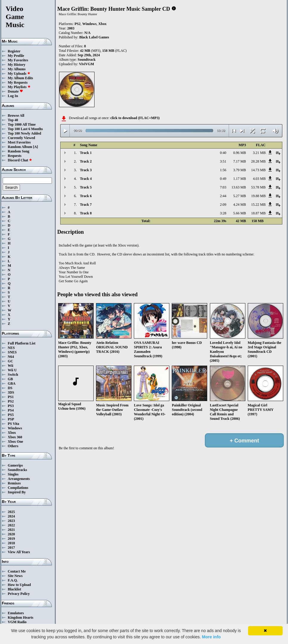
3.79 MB (240, 170)
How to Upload (19, 585)
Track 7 (86, 205)
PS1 (11, 397)
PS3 (11, 406)
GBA (12, 383)
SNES (12, 352)
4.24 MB (240, 205)
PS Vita (13, 424)
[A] (36, 147)
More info (211, 637)
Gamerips (15, 465)
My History (17, 65)
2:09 (223, 205)
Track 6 (86, 196)
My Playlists (19, 87)
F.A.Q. (13, 580)
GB (10, 379)
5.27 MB (240, 196)
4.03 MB (259, 179)
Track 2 (86, 161)
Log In (13, 96)
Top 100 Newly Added (24, 133)
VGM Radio (17, 622)
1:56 (223, 170)
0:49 (223, 179)
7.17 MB (240, 161)
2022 (11, 525)
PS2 (11, 401)
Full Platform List (22, 343)
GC (10, 361)
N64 (11, 357)
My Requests (18, 82)
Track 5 (86, 187)
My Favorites (18, 60)
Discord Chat (20, 160)
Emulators (16, 613)
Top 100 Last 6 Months (25, 129)
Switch (13, 375)
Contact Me (17, 571)
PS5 (11, 415)
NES (11, 348)
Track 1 (86, 153)
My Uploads (19, 74)
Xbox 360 (15, 437)
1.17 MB (240, 179)
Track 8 (86, 213)
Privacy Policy (19, 594)
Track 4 (86, 179)
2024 (11, 516)
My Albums (17, 69)
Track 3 (86, 170)
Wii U (12, 370)
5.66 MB (240, 213)
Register (14, 51)
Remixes (14, 483)
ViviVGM (86, 64)
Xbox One (16, 442)
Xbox (12, 433)
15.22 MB (258, 205)
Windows (15, 428)
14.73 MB (258, 170)
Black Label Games (94, 37)
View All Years (19, 552)
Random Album (20, 147)
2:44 (223, 196)
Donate (15, 91)
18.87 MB (258, 213)
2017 (11, 548)
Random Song (18, 151)
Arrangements (19, 479)
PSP (11, 419)
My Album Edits (20, 78)
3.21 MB (259, 153)
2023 (11, 521)
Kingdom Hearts (21, 618)
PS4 (11, 410)
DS (10, 388)
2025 (11, 512)
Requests (15, 156)
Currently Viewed (21, 138)
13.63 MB (239, 187)
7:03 (223, 187)
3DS (11, 392)
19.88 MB (258, 196)
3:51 (223, 161)
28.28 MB (258, 161)
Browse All (16, 116)
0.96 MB (240, 153)
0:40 (223, 153)
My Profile (16, 56)
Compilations (18, 488)
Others (13, 446)
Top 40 (13, 120)
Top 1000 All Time (22, 124)
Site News (15, 576)
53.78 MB (258, 187)
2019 (11, 539)
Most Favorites (19, 142)
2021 (11, 530)
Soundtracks (17, 470)
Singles (13, 474)
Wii (10, 366)
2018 (11, 543)
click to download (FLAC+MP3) (135, 118)
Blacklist (14, 589)
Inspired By (17, 492)
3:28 (223, 213)
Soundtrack (86, 60)
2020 (11, 534)
